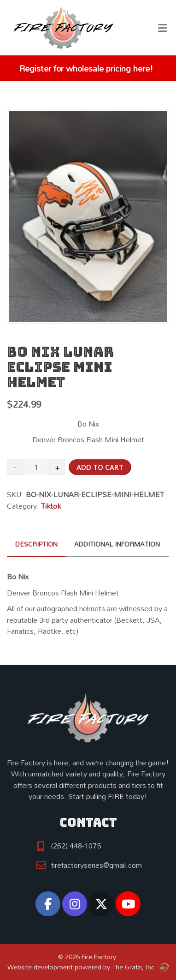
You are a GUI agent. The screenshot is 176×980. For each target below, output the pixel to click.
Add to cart (100, 468)
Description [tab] (36, 544)
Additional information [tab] (117, 544)
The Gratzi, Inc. (140, 967)
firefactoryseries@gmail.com (97, 865)
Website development (40, 967)
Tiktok (51, 506)
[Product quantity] (36, 467)
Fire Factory (99, 957)
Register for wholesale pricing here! (86, 68)
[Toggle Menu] (162, 28)
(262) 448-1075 (76, 846)
